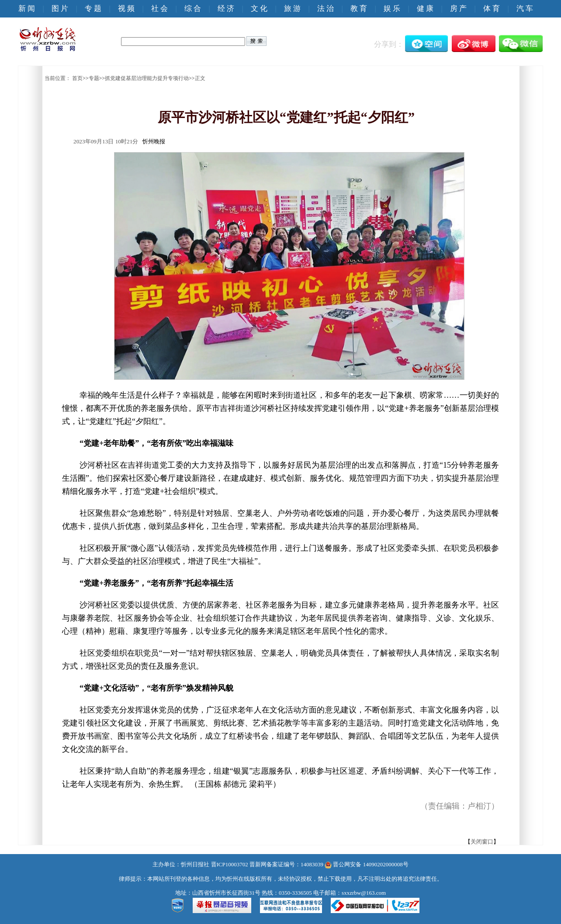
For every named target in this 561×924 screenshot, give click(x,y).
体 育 (492, 9)
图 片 (60, 9)
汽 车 (525, 9)
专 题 (93, 9)
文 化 (259, 9)
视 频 (126, 9)
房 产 (458, 9)
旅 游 (292, 9)
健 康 (425, 9)
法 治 (326, 9)
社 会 (159, 9)
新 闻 (27, 9)
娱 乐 (392, 9)
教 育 (359, 9)
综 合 (193, 9)
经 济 (226, 9)
